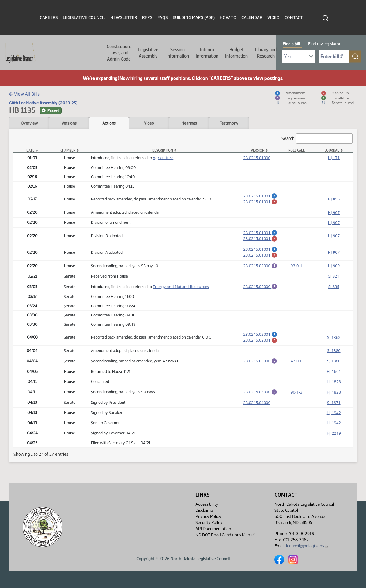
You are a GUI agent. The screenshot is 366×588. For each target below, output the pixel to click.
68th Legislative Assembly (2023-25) (43, 103)
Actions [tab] (109, 123)
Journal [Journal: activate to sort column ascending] (332, 150)
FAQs (163, 18)
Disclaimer (205, 510)
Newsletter (124, 18)
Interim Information (207, 53)
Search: (317, 139)
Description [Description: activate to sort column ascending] (162, 150)
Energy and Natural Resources (181, 294)
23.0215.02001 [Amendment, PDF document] (260, 342)
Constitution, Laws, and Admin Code (119, 53)
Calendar (252, 18)
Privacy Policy (208, 517)
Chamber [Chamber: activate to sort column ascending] (68, 150)
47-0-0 (296, 371)
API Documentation (213, 529)
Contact (294, 18)
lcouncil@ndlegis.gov (307, 546)
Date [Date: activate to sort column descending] (30, 150)
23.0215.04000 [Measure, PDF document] (257, 414)
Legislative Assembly (148, 53)
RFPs (147, 18)
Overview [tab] (29, 123)
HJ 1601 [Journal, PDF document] (334, 381)
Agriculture (163, 158)
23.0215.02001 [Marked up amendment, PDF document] (260, 348)
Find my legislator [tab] (324, 44)
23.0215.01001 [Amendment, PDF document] (260, 196)
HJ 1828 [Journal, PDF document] (334, 392)
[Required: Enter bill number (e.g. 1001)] (334, 56)
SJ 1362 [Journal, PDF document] (334, 346)
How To (228, 18)
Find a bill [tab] (291, 44)
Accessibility (207, 504)
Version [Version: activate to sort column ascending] (258, 150)
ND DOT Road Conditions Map (225, 535)
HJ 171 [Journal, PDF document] (334, 158)
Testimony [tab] (229, 123)
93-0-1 (296, 272)
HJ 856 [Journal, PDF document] (334, 200)
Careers (49, 18)
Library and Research (266, 53)
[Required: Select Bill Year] (299, 56)
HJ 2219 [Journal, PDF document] (334, 444)
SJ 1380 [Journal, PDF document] (334, 360)
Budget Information (236, 53)
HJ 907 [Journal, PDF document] (334, 214)
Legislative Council (84, 18)
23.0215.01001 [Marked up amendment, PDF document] (260, 203)
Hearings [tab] (189, 123)
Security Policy (209, 523)
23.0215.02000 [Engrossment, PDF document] (260, 271)
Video (274, 18)
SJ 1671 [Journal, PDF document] (334, 414)
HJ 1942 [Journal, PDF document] (334, 424)
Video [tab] (149, 123)
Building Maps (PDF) (194, 18)
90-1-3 (296, 403)
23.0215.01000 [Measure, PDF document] (257, 158)
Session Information (178, 53)
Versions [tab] (69, 123)
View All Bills (24, 94)
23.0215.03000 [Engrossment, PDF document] (260, 370)
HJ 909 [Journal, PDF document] (334, 272)
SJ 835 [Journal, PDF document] (334, 294)
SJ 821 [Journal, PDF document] (334, 283)
